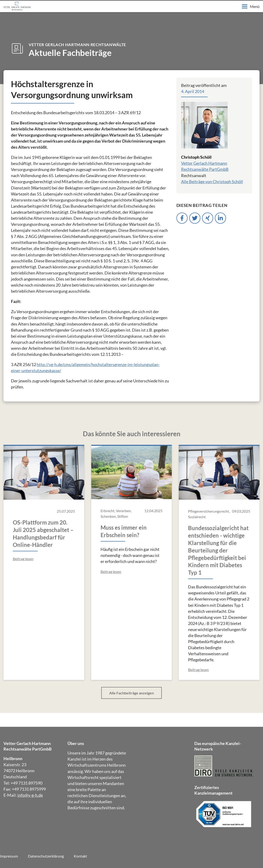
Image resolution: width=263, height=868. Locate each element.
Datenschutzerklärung (46, 856)
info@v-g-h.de (30, 795)
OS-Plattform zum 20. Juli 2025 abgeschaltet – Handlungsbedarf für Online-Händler (43, 533)
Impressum (9, 856)
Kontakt (80, 856)
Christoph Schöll (196, 157)
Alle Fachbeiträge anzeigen (131, 693)
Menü (251, 6)
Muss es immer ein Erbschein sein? (124, 531)
